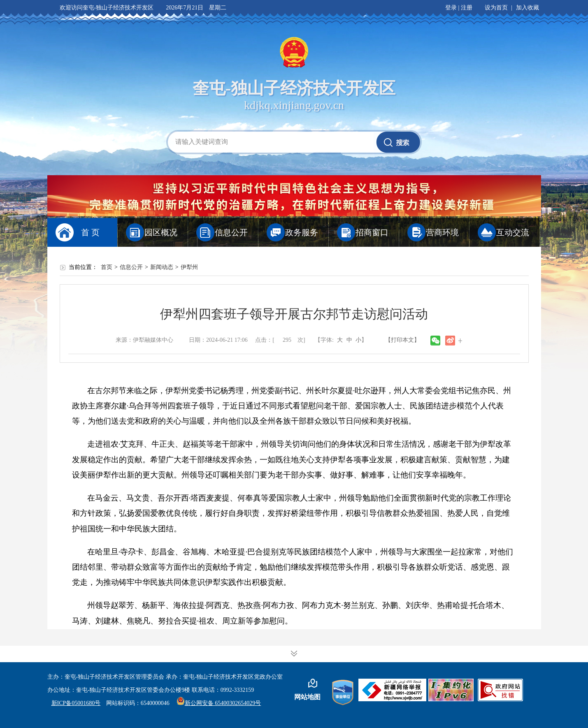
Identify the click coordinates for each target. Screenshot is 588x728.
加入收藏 (528, 8)
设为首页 (496, 8)
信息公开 (231, 232)
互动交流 (513, 232)
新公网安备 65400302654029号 (219, 703)
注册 (467, 8)
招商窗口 (372, 232)
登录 (451, 8)
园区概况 (161, 232)
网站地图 (307, 697)
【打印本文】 (402, 340)
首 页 (90, 232)
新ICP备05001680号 (76, 703)
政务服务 (302, 232)
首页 (107, 267)
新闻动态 (162, 267)
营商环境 (442, 232)
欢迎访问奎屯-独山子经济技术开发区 (107, 8)
